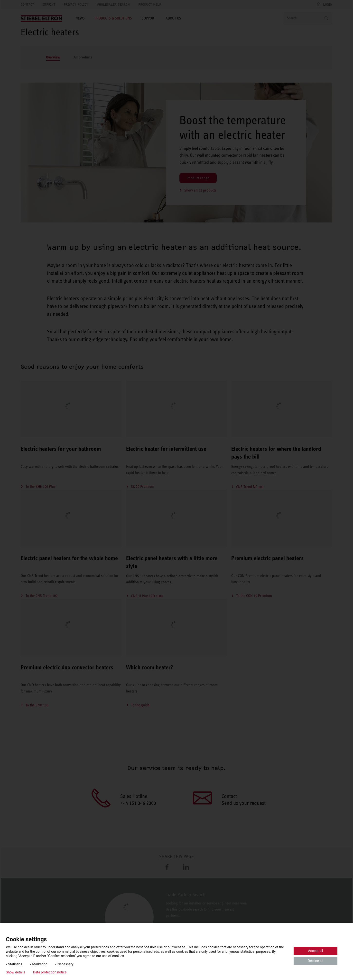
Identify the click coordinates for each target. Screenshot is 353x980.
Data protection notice (50, 972)
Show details (16, 972)
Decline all (316, 961)
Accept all (316, 951)
